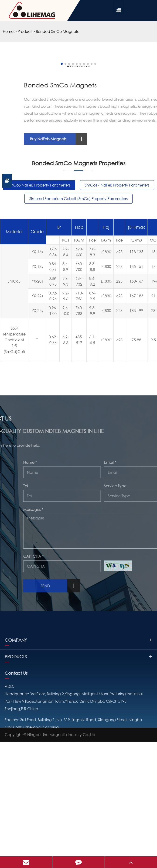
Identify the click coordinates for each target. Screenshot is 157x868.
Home (8, 31)
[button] (56, 179)
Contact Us (16, 834)
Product (25, 31)
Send (135, 701)
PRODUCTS (78, 818)
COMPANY (78, 801)
